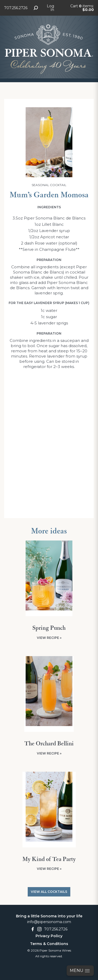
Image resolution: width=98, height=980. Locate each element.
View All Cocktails (49, 892)
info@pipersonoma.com (49, 922)
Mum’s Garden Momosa (49, 195)
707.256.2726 (16, 8)
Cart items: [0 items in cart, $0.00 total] (82, 8)
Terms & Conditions (49, 944)
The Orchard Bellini (49, 744)
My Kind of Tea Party (49, 859)
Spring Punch (49, 628)
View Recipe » (49, 638)
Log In (50, 8)
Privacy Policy (49, 936)
